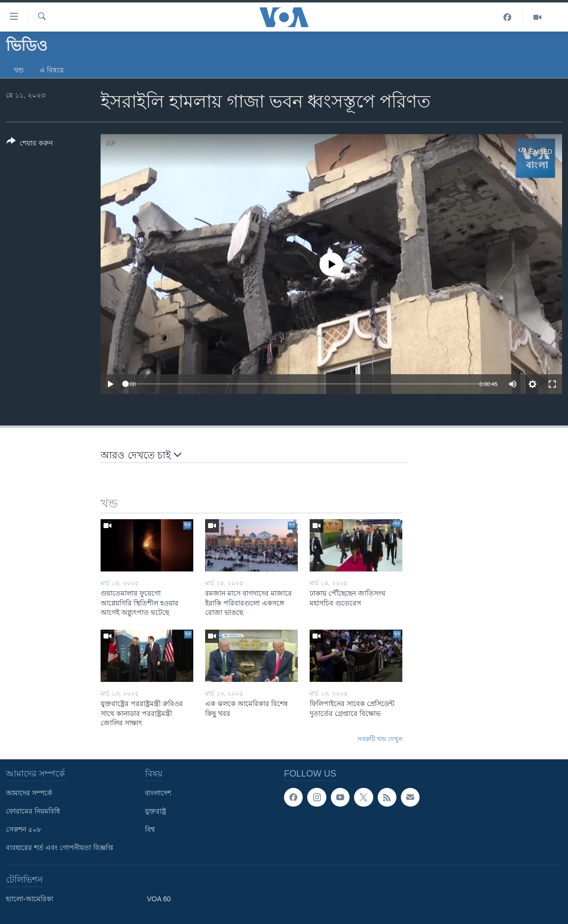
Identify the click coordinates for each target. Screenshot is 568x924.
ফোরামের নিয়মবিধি (33, 811)
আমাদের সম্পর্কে (29, 793)
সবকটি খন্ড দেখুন (380, 739)
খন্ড (19, 70)
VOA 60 (159, 899)
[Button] (30, 144)
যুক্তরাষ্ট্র (156, 811)
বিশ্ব (150, 829)
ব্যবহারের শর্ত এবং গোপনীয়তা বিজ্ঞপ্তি (60, 848)
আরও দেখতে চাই (141, 455)
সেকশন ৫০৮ (24, 829)
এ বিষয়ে (52, 70)
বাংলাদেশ (158, 793)
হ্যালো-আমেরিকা (30, 899)
